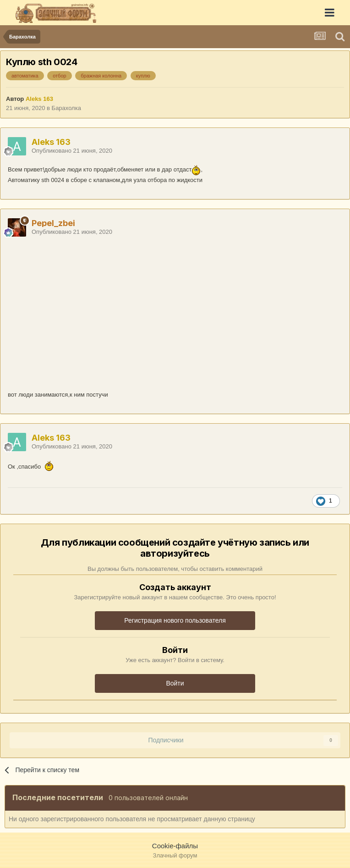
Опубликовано (72, 151)
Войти (175, 683)
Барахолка (66, 108)
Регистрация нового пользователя (175, 620)
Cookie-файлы (175, 846)
